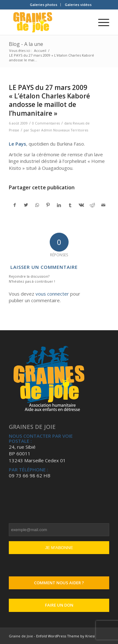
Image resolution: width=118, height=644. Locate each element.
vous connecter (52, 294)
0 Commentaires (46, 123)
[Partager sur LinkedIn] (59, 205)
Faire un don (59, 605)
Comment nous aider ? (59, 583)
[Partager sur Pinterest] (48, 205)
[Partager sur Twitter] (26, 205)
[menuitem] (44, 5)
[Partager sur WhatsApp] (37, 205)
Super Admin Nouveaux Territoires (59, 130)
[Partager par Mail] (104, 205)
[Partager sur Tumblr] (70, 205)
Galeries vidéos (78, 5)
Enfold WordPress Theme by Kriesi (65, 636)
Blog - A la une (26, 44)
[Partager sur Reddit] (92, 205)
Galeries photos (44, 5)
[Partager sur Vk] (81, 205)
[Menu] (101, 22)
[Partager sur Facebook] (15, 205)
